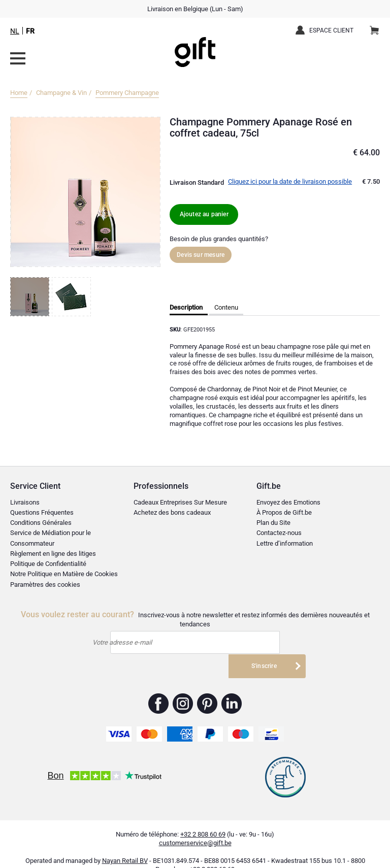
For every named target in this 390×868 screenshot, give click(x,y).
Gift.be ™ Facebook (159, 687)
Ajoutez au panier (206, 214)
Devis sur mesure (201, 255)
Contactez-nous (279, 533)
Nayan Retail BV (125, 845)
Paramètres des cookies (45, 585)
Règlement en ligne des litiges (53, 554)
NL (15, 31)
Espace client (331, 30)
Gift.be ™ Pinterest (207, 687)
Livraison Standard (197, 182)
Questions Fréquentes (42, 512)
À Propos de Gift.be (284, 512)
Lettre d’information (285, 543)
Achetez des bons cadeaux (172, 512)
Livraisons (25, 502)
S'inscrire (270, 643)
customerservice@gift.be (195, 827)
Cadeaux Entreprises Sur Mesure (180, 502)
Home (19, 93)
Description (186, 307)
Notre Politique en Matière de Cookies (64, 574)
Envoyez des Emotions (288, 502)
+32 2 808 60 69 (203, 818)
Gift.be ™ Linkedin (232, 687)
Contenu (226, 307)
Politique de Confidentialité (48, 564)
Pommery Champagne (127, 93)
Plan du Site (273, 523)
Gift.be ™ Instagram (183, 687)
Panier (378, 26)
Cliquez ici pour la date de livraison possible (290, 181)
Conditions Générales (41, 523)
